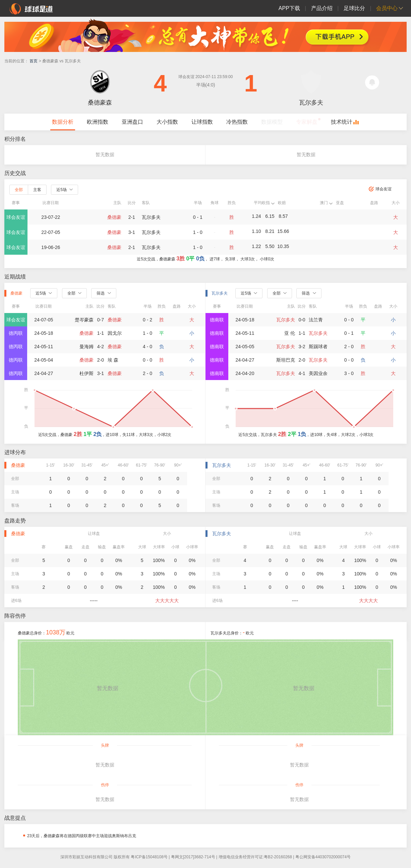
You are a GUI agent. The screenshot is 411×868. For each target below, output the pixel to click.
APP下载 (289, 8)
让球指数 (202, 122)
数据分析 (63, 122)
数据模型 (272, 122)
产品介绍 (322, 8)
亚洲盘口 (132, 122)
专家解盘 (307, 122)
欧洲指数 (98, 122)
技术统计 (342, 122)
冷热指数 (237, 122)
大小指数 (167, 122)
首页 (34, 61)
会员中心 (387, 8)
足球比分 (354, 8)
